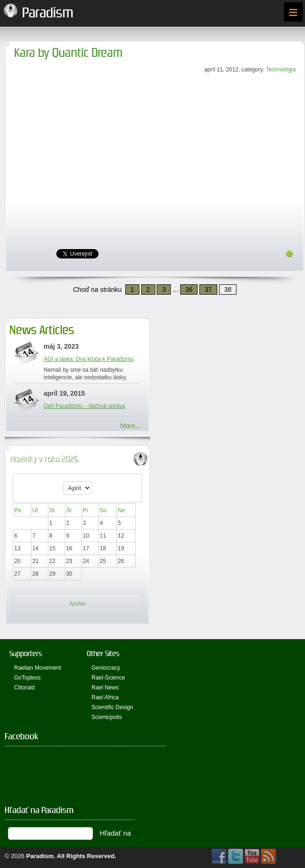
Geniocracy (106, 668)
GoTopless (27, 678)
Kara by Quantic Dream (68, 53)
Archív (77, 604)
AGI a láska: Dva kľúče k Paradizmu (89, 359)
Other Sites (103, 653)
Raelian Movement (38, 668)
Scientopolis (107, 717)
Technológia (281, 70)
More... (130, 426)
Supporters (26, 653)
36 (189, 289)
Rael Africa (105, 697)
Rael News (105, 688)
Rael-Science (108, 678)
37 (208, 289)
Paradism (40, 856)
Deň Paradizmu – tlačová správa (84, 406)
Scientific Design (112, 707)
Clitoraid (24, 688)
